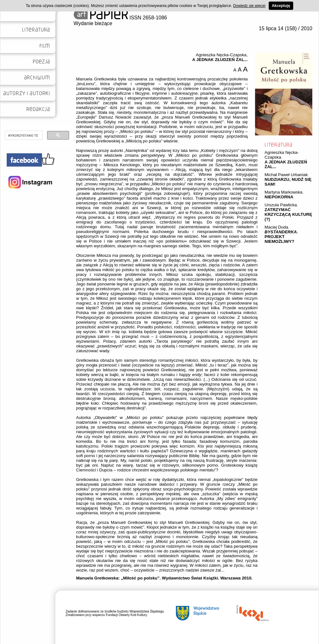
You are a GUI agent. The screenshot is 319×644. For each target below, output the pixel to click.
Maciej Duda (276, 227)
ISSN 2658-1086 (120, 18)
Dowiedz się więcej (249, 6)
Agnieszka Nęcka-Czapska (221, 55)
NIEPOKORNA (279, 197)
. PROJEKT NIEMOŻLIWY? (281, 237)
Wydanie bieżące (93, 23)
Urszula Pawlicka (281, 205)
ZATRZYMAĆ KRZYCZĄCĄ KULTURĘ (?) (288, 214)
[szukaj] (23, 135)
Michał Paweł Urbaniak (286, 175)
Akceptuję (281, 6)
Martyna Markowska (284, 192)
